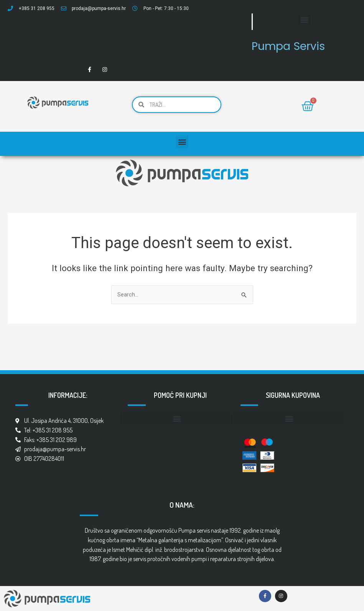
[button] (305, 20)
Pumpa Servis (293, 46)
